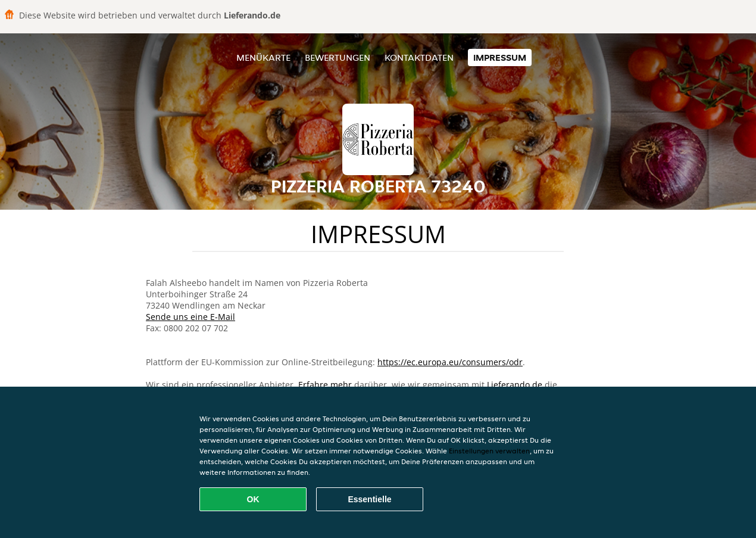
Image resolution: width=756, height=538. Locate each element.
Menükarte (263, 57)
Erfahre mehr (325, 385)
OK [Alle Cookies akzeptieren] (253, 499)
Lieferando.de (515, 385)
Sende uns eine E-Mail (190, 317)
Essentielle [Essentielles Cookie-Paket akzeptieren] (369, 499)
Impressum (500, 57)
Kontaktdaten (419, 57)
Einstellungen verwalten (489, 451)
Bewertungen (338, 57)
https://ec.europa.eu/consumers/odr (450, 362)
